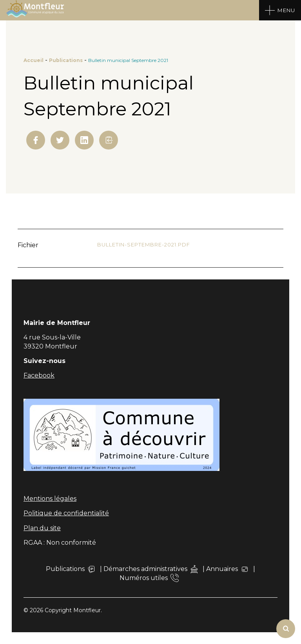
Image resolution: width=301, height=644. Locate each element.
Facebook (39, 375)
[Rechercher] (286, 629)
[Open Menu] (280, 10)
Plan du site (42, 528)
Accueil (34, 60)
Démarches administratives (151, 569)
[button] (109, 140)
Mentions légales (50, 499)
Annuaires (228, 569)
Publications (66, 60)
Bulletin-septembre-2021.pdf (144, 244)
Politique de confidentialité (66, 513)
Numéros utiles (149, 578)
